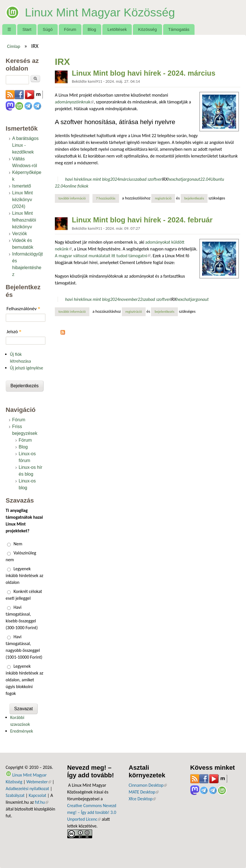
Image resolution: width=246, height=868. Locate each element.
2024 (115, 179)
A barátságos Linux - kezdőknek (25, 145)
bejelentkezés (194, 198)
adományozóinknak (74, 102)
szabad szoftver (148, 179)
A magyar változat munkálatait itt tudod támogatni (103, 256)
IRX (165, 179)
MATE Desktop (144, 792)
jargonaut (191, 179)
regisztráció (163, 198)
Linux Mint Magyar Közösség (106, 12)
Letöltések (117, 29)
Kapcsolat (37, 795)
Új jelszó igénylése (27, 368)
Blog (92, 29)
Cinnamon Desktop (148, 785)
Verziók (20, 234)
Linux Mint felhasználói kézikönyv (24, 220)
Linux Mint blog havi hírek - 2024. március (144, 73)
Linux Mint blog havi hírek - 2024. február (142, 220)
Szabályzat (15, 795)
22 (140, 299)
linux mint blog (96, 179)
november (129, 299)
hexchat (175, 179)
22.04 (205, 179)
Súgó (48, 29)
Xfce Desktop (142, 799)
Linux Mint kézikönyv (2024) (22, 200)
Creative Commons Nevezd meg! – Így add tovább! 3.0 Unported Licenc (92, 812)
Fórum (70, 29)
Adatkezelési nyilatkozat (27, 789)
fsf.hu (41, 802)
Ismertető (22, 186)
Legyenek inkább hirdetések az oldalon (24, 576)
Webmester (39, 782)
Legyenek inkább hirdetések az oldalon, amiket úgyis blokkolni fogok (24, 680)
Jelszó (14, 332)
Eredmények (22, 731)
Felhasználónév (23, 309)
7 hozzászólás (106, 198)
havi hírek (74, 179)
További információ (74, 198)
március (127, 179)
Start (27, 29)
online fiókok (77, 186)
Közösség (148, 29)
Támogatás (179, 29)
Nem (18, 544)
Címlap (14, 46)
